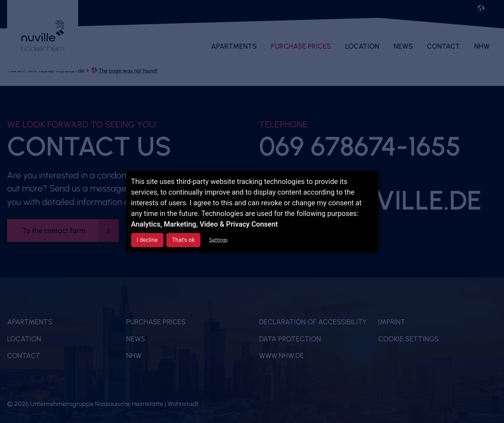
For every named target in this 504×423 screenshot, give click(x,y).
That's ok (183, 240)
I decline (147, 240)
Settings (218, 240)
